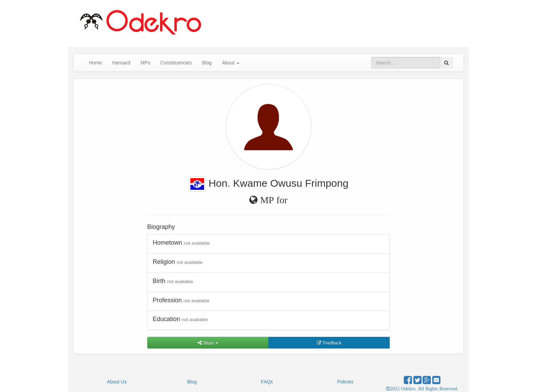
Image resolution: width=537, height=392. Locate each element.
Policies (345, 382)
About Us (117, 382)
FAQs (267, 382)
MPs (145, 63)
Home (95, 63)
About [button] (230, 63)
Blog (207, 63)
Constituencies (176, 63)
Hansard (121, 63)
